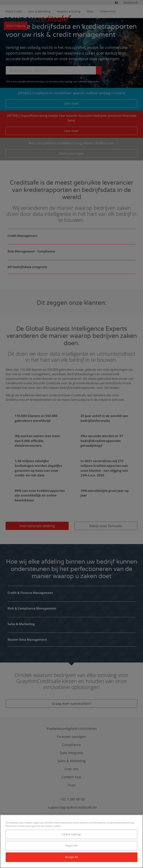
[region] (71, 841)
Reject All (71, 846)
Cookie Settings (71, 834)
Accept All (71, 857)
